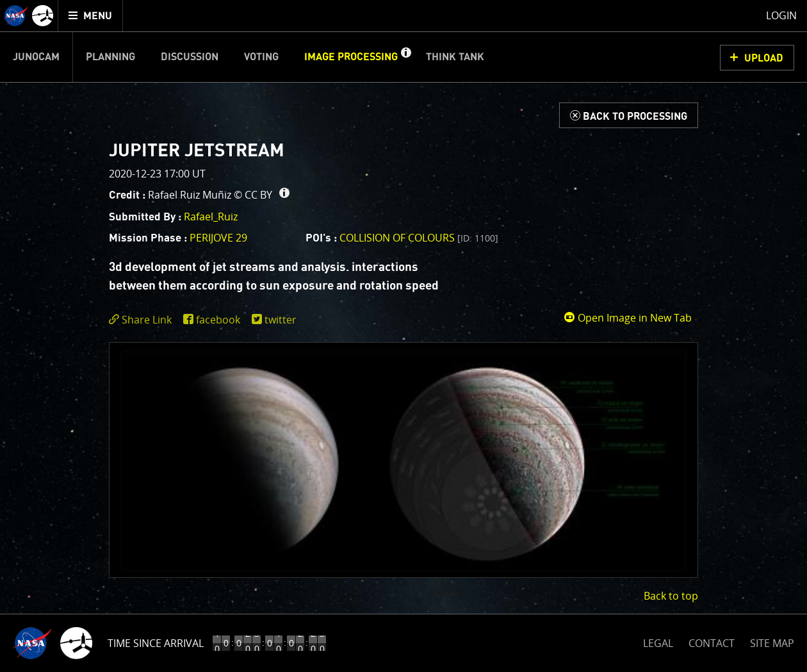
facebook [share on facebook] (218, 320)
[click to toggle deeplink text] (143, 320)
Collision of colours (419, 238)
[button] (405, 57)
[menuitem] (91, 16)
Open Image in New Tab (628, 318)
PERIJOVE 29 (218, 238)
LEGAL (658, 641)
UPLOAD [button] (764, 58)
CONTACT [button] (712, 643)
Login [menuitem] (781, 15)
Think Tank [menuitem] (455, 57)
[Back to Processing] (629, 115)
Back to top (671, 596)
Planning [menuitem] (110, 57)
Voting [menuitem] (261, 57)
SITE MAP (772, 643)
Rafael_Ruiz (211, 217)
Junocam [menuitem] (36, 57)
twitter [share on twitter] (281, 320)
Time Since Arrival (156, 643)
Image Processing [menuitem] (351, 57)
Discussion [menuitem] (190, 57)
